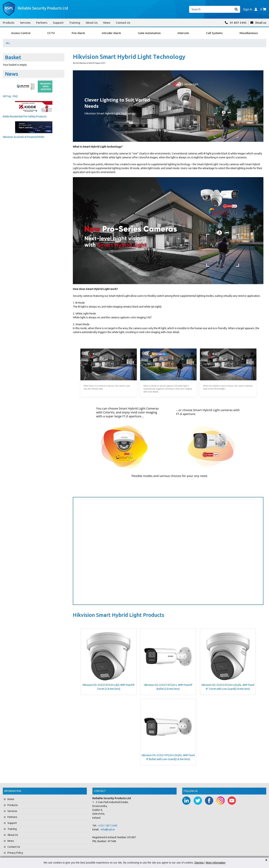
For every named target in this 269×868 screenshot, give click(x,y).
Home (11, 799)
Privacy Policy (15, 853)
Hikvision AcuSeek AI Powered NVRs (24, 137)
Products (9, 23)
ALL (8, 43)
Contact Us (123, 23)
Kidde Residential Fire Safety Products (25, 116)
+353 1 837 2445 (108, 826)
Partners (42, 23)
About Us (92, 23)
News (107, 23)
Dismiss (199, 863)
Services (25, 23)
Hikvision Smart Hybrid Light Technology (129, 57)
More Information (216, 863)
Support (58, 23)
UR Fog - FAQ (10, 96)
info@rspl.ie (108, 829)
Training (75, 23)
